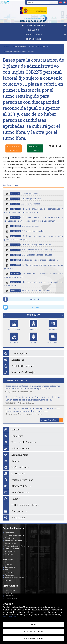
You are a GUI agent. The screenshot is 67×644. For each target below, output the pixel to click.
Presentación (10, 533)
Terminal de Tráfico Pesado (14, 578)
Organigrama (10, 538)
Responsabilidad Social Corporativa (17, 546)
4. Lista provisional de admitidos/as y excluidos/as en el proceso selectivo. (33, 211)
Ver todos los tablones (49, 420)
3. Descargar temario (25, 204)
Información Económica (13, 541)
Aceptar (33, 625)
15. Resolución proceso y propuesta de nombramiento (33, 284)
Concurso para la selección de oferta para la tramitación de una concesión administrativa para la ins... (33, 410)
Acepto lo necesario (33, 632)
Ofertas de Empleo (38, 47)
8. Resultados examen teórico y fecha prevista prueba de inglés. (33, 238)
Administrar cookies (34, 638)
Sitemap (8, 580)
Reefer (33, 338)
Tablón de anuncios (20, 47)
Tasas (7, 570)
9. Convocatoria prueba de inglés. (31, 245)
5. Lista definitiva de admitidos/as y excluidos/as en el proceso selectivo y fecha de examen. (33, 219)
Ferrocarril (33, 325)
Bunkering (9, 572)
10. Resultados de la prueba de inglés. (32, 250)
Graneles (53, 325)
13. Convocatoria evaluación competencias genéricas (33, 267)
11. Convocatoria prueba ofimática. (31, 255)
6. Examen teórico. (24, 226)
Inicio (6, 47)
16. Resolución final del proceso (30, 291)
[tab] (33, 315)
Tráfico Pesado (53, 338)
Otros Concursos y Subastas (31, 414)
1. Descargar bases (24, 194)
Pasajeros (14, 338)
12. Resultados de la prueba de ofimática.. (34, 260)
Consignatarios (10, 567)
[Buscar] (54, 2)
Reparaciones (10, 575)
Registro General (11, 543)
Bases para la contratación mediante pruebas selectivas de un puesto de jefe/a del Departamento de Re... (33, 398)
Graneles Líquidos (11, 598)
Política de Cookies (10, 617)
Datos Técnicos (10, 590)
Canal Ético (9, 554)
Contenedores (14, 325)
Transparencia (10, 551)
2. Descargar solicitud (25, 199)
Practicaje (8, 564)
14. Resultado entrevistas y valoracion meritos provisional (33, 275)
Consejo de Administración (14, 535)
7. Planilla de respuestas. (27, 231)
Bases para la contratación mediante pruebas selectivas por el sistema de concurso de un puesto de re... (33, 387)
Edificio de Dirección (12, 549)
